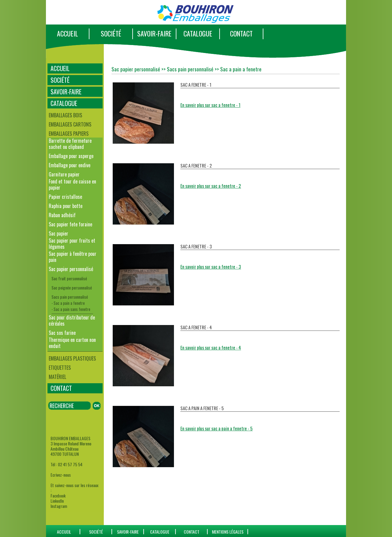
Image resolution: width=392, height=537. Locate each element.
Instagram (59, 506)
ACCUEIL (68, 33)
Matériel (57, 377)
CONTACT (241, 33)
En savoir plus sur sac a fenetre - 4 (211, 347)
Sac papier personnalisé (71, 269)
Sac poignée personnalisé (72, 287)
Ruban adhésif (62, 215)
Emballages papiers (69, 134)
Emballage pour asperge (71, 156)
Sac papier (58, 233)
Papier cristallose (65, 197)
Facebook (58, 495)
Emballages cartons (70, 124)
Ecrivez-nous (61, 475)
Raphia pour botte (66, 206)
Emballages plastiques (72, 358)
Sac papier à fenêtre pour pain (73, 257)
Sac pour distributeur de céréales (72, 320)
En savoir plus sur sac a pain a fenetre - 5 (217, 428)
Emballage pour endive (70, 165)
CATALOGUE (198, 33)
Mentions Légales (228, 532)
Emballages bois (65, 115)
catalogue (160, 532)
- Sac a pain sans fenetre (71, 309)
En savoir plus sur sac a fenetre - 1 (210, 105)
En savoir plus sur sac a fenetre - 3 (211, 267)
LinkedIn (57, 501)
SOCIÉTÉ (111, 33)
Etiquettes (60, 368)
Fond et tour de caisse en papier (72, 184)
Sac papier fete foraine (70, 224)
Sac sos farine (62, 333)
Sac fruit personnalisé (69, 278)
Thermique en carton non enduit (72, 343)
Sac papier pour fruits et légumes (72, 244)
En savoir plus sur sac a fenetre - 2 (211, 186)
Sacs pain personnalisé (70, 297)
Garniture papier (64, 174)
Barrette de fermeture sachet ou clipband (70, 144)
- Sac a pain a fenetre (68, 303)
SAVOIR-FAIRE (154, 33)
